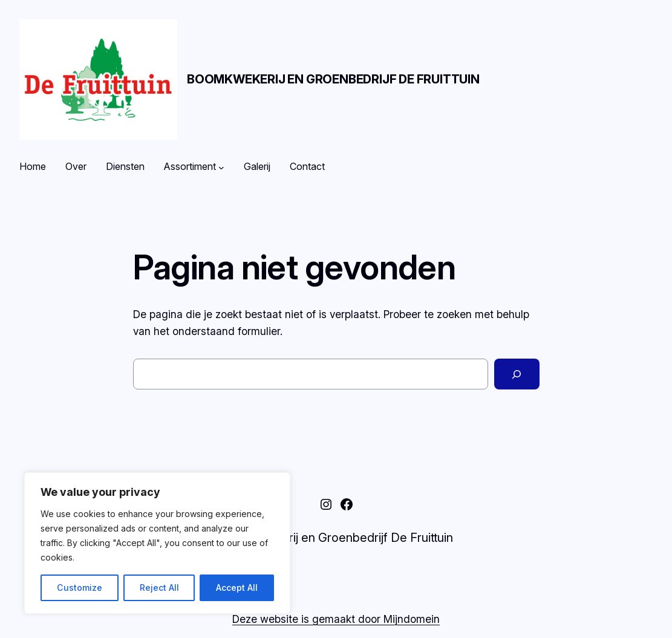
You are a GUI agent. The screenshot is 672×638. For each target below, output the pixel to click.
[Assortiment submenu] (221, 167)
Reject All (159, 588)
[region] (157, 543)
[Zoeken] (517, 374)
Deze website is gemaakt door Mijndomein (336, 619)
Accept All (237, 588)
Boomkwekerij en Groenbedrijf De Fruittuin (333, 79)
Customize (80, 588)
